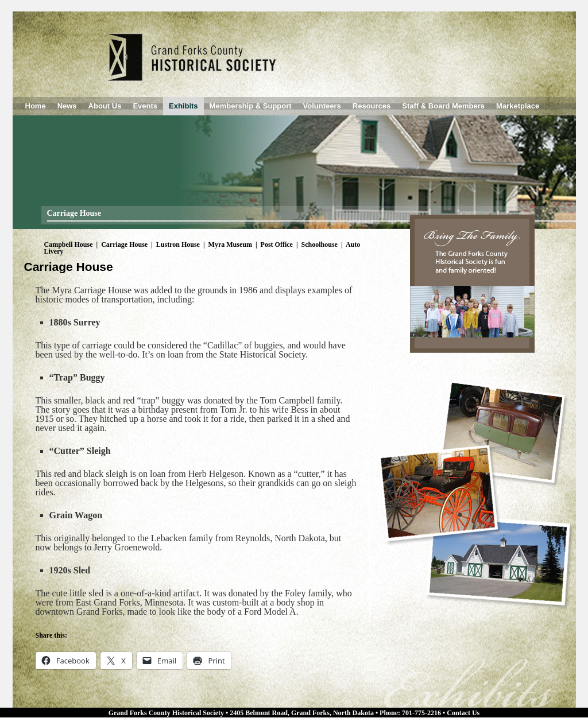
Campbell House (69, 244)
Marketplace (518, 106)
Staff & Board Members (443, 106)
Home (36, 106)
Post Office (277, 244)
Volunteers (322, 106)
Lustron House (178, 244)
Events (145, 106)
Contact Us (463, 713)
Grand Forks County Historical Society (166, 713)
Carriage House (124, 244)
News (67, 106)
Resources (372, 106)
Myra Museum (230, 244)
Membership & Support (251, 106)
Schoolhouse (320, 244)
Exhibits (183, 106)
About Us (105, 106)
